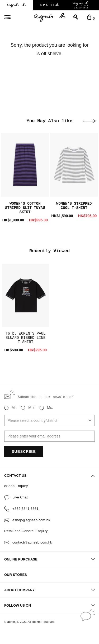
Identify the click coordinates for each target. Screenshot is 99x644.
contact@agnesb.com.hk (32, 542)
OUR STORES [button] (16, 575)
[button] (89, 121)
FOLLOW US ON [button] (49, 605)
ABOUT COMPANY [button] (49, 590)
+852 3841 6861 (25, 509)
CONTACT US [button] (49, 476)
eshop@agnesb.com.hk (31, 520)
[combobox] (49, 420)
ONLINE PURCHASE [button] (49, 559)
